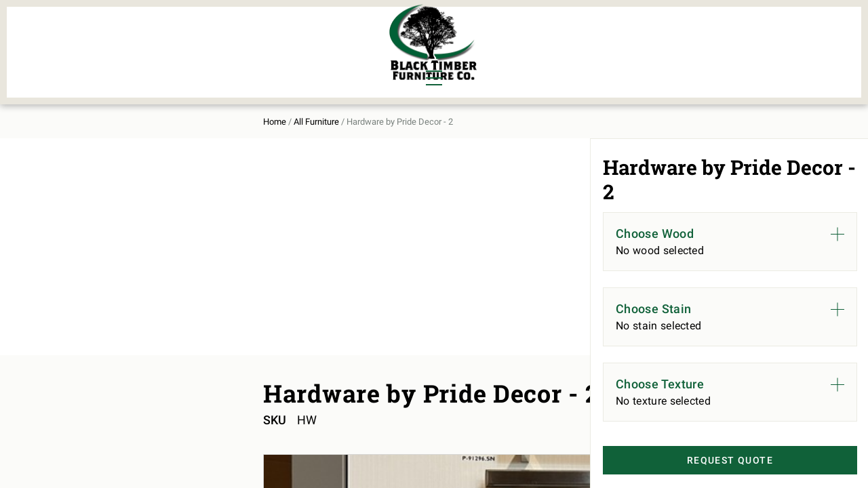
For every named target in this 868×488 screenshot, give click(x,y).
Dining (111, 35)
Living (110, 58)
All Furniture (578, 45)
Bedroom (182, 35)
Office (175, 58)
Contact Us (744, 45)
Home (104, 109)
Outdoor (256, 58)
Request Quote (710, 462)
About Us (666, 45)
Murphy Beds (269, 35)
